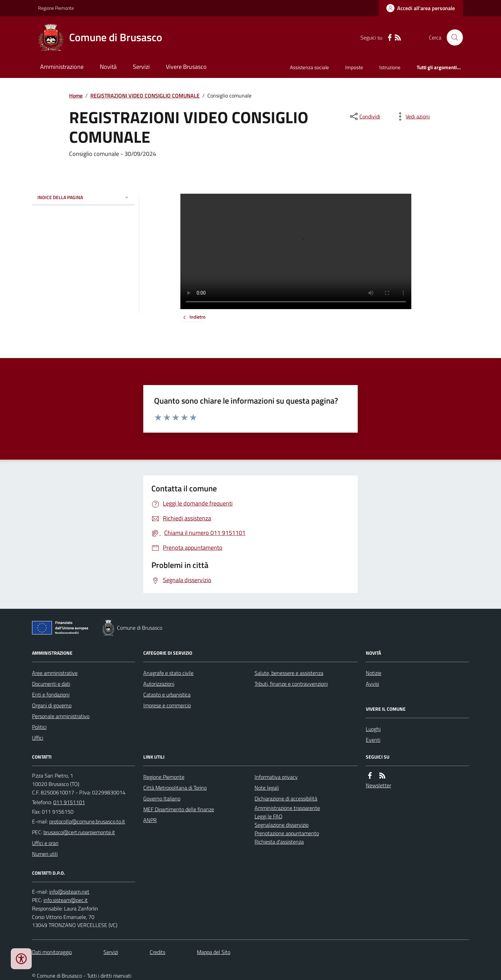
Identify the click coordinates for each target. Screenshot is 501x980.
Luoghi (373, 729)
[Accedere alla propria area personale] (421, 8)
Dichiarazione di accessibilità (286, 798)
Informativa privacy (276, 777)
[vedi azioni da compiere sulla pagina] (412, 116)
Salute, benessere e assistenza (289, 673)
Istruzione (390, 67)
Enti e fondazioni (51, 695)
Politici (39, 727)
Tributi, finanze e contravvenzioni (291, 684)
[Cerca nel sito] (452, 37)
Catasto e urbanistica (167, 695)
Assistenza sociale (310, 67)
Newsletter (378, 785)
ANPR (150, 820)
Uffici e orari (45, 843)
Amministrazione (62, 67)
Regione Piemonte (56, 8)
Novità (108, 67)
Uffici (38, 738)
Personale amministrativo (61, 716)
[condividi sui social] (364, 116)
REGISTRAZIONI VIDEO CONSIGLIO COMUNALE (145, 96)
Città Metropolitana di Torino (175, 788)
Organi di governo (52, 705)
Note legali (267, 788)
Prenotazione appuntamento (287, 833)
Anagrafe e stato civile (168, 673)
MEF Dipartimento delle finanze (179, 809)
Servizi (141, 67)
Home (76, 96)
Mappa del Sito (214, 952)
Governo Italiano (162, 798)
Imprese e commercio (167, 705)
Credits (157, 952)
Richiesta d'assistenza (279, 842)
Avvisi (372, 684)
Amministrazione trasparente (287, 808)
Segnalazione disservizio (282, 825)
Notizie (374, 673)
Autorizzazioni (159, 684)
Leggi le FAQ (269, 816)
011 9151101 (69, 802)
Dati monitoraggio (52, 952)
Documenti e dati (51, 684)
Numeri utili (45, 854)
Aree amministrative (55, 673)
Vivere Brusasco (186, 67)
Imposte (354, 67)
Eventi (373, 740)
